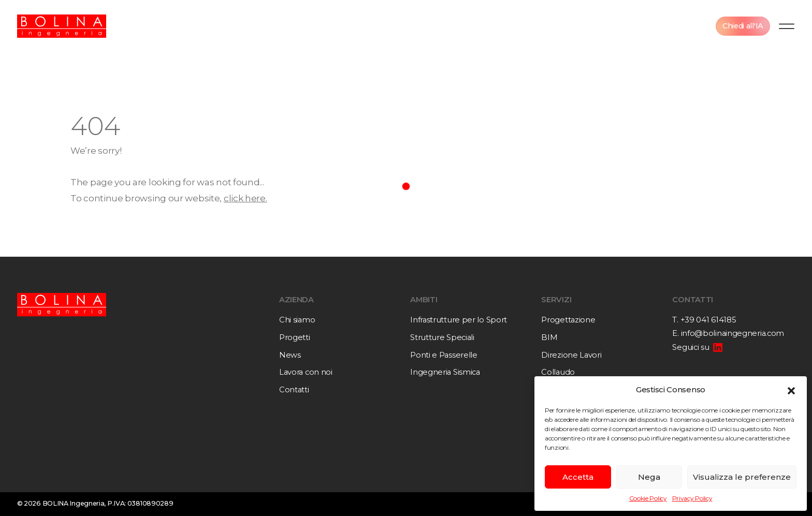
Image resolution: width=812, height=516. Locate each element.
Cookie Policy (648, 498)
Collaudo (558, 372)
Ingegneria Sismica (445, 372)
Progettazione (568, 320)
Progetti (295, 337)
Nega (649, 477)
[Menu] (787, 26)
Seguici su (691, 347)
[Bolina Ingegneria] (62, 26)
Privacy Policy (692, 498)
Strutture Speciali (442, 337)
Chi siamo (297, 320)
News (290, 355)
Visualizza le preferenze (742, 477)
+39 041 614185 (708, 320)
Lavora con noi (306, 372)
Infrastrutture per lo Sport (459, 320)
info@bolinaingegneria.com (733, 333)
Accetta (578, 477)
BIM (549, 337)
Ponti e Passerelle (444, 355)
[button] (791, 390)
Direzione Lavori (571, 355)
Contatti (294, 390)
